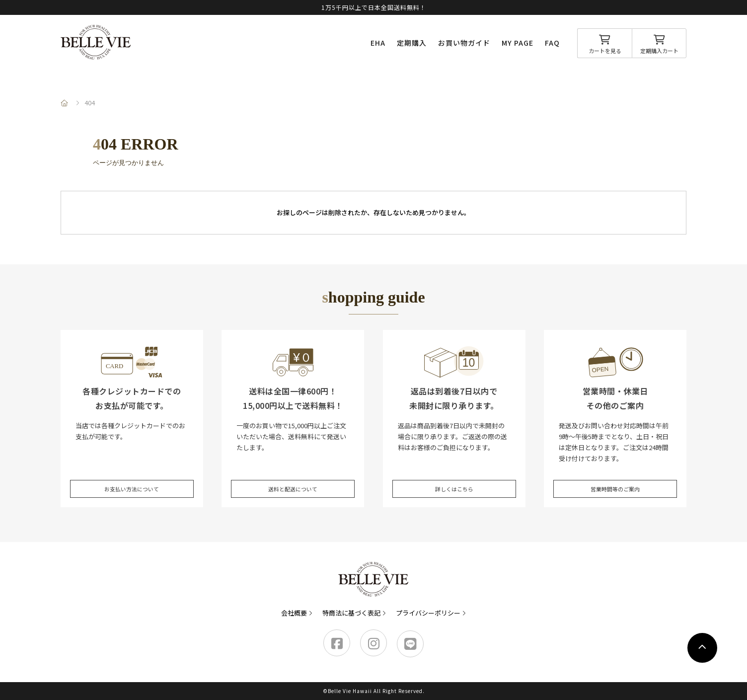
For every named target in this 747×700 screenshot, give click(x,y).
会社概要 (294, 613)
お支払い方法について (132, 482)
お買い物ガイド (464, 43)
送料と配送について (293, 482)
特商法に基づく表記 (351, 613)
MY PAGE (518, 43)
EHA (378, 43)
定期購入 (412, 43)
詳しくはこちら (454, 482)
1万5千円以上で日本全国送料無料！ (374, 7)
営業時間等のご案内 (615, 482)
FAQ (552, 43)
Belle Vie (96, 42)
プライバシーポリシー (428, 613)
